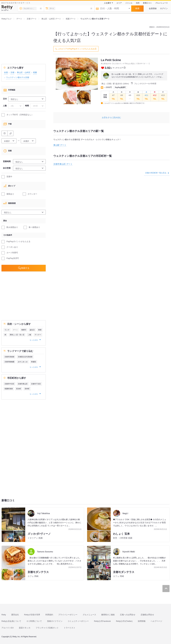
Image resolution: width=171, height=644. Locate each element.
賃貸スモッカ (25, 628)
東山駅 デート (60, 145)
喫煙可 (24, 330)
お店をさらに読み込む (111, 117)
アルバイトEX (8, 628)
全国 (6, 72)
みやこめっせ (23, 362)
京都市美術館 (9, 357)
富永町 (19, 389)
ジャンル (129, 3)
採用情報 (142, 621)
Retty (4, 615)
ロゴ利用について (34, 621)
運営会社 (15, 615)
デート (15, 330)
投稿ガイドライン (55, 621)
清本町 (27, 389)
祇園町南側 (9, 389)
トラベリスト (70, 628)
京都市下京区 (36, 384)
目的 (138, 3)
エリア (119, 3)
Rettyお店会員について (11, 621)
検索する (25, 268)
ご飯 (29, 335)
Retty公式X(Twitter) (124, 621)
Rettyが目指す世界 (32, 615)
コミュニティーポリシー (78, 621)
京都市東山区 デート (63, 164)
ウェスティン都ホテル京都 (18, 77)
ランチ (7, 330)
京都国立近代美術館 (25, 357)
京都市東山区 (23, 384)
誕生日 (32, 330)
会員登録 (153, 8)
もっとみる (34, 340)
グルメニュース (162, 3)
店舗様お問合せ (147, 615)
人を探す (108, 3)
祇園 (35, 72)
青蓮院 (34, 362)
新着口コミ (147, 3)
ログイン (164, 8)
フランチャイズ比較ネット (47, 628)
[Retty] (7, 7)
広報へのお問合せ (128, 615)
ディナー (38, 335)
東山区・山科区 (24, 72)
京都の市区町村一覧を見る (157, 173)
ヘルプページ (156, 621)
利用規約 (49, 615)
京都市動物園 (9, 362)
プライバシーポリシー (68, 615)
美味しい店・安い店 (17, 335)
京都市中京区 (9, 384)
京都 (12, 72)
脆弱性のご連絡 (108, 615)
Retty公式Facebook (102, 621)
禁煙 (40, 330)
